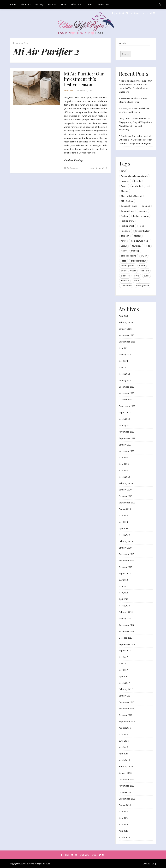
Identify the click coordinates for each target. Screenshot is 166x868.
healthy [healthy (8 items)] (137, 236)
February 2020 (126, 483)
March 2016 (124, 760)
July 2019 (123, 515)
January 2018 (125, 618)
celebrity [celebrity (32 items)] (137, 186)
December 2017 (126, 625)
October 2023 (125, 400)
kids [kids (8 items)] (148, 246)
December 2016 (126, 702)
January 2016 (125, 773)
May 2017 (123, 670)
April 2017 (124, 676)
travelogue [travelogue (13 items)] (126, 286)
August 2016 (125, 728)
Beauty (39, 4)
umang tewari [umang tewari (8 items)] (143, 286)
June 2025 (124, 348)
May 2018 (123, 593)
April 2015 (124, 831)
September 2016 (127, 721)
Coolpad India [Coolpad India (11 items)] (127, 211)
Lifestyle (76, 4)
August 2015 (125, 805)
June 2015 (124, 818)
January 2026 (125, 329)
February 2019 (126, 541)
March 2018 (124, 606)
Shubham (135, 13)
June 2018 (124, 586)
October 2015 (125, 792)
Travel (89, 4)
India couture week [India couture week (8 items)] (140, 241)
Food (64, 4)
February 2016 (126, 766)
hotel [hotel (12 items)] (123, 241)
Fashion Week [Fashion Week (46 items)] (128, 226)
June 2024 (124, 367)
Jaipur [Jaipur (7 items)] (124, 246)
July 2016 (123, 734)
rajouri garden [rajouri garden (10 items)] (128, 266)
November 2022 (126, 432)
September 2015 (127, 799)
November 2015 (126, 786)
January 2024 (125, 380)
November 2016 (126, 709)
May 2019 (123, 522)
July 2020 (123, 458)
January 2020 (125, 490)
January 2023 (125, 425)
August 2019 (125, 509)
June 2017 (124, 664)
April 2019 (124, 528)
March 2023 (124, 419)
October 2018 (125, 567)
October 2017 (125, 638)
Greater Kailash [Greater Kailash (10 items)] (143, 231)
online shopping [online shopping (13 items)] (129, 256)
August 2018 (125, 573)
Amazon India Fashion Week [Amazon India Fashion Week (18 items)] (134, 176)
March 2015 (124, 837)
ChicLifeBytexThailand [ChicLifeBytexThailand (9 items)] (131, 196)
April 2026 (124, 316)
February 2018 (126, 612)
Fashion (52, 4)
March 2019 (124, 535)
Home (13, 4)
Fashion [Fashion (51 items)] (125, 216)
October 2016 (125, 715)
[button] (37, 88)
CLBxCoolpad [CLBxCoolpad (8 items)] (127, 201)
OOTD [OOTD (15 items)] (144, 256)
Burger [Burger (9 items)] (124, 186)
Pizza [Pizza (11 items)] (124, 261)
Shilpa (146, 13)
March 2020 (124, 477)
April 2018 (124, 599)
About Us (26, 4)
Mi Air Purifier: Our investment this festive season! (84, 79)
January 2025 (125, 355)
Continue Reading (73, 160)
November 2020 (126, 451)
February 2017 (126, 689)
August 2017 (125, 651)
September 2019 (127, 503)
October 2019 (125, 496)
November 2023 (126, 393)
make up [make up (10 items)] (135, 251)
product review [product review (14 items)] (138, 261)
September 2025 (127, 342)
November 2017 (126, 631)
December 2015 (126, 779)
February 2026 (126, 322)
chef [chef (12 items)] (148, 186)
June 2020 (124, 464)
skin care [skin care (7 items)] (125, 276)
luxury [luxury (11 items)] (124, 251)
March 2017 (124, 683)
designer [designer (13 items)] (143, 211)
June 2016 (124, 741)
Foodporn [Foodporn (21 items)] (126, 231)
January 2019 (125, 548)
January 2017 (125, 696)
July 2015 (123, 812)
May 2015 (123, 824)
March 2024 (124, 374)
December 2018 (126, 554)
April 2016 (124, 754)
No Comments (73, 168)
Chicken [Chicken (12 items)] (125, 191)
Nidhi (119, 13)
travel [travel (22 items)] (136, 281)
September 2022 (127, 438)
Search (122, 43)
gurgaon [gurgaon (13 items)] (125, 236)
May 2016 (123, 747)
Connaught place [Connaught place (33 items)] (129, 206)
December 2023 (126, 387)
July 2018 (123, 580)
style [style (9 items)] (137, 276)
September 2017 (127, 644)
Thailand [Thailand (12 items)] (125, 281)
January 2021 (125, 445)
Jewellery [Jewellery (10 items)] (136, 246)
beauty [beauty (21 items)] (138, 181)
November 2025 (126, 335)
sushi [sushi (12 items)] (146, 276)
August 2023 (125, 412)
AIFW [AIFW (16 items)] (123, 171)
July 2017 (123, 657)
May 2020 (123, 470)
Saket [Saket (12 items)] (142, 266)
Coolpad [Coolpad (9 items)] (146, 206)
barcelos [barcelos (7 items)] (125, 181)
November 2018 (126, 561)
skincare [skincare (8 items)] (145, 271)
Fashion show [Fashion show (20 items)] (127, 221)
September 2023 (127, 406)
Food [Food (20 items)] (142, 226)
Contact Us (103, 4)
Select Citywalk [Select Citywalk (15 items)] (128, 271)
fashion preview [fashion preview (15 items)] (141, 216)
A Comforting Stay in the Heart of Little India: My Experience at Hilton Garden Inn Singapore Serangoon (136, 140)
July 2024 (123, 361)
